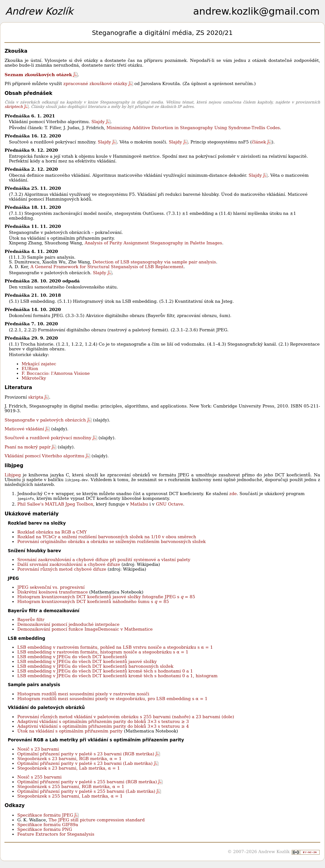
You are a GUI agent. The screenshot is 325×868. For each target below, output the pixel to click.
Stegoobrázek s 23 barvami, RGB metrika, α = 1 (69, 759)
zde (233, 494)
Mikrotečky (34, 378)
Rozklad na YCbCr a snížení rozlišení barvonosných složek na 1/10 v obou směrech (107, 537)
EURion (30, 369)
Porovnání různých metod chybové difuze (62, 569)
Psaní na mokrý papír (27, 447)
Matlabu (139, 504)
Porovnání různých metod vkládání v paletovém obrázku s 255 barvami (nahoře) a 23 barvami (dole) (126, 717)
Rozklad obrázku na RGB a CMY (52, 532)
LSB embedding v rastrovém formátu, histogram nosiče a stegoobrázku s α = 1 (103, 652)
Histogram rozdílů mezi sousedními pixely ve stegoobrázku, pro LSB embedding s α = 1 (112, 699)
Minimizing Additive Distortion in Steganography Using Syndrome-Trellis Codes (193, 128)
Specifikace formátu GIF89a (48, 825)
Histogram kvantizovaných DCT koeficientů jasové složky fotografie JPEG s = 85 (106, 597)
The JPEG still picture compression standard (97, 820)
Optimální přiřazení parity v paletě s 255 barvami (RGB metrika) (87, 782)
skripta (36, 397)
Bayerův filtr (31, 620)
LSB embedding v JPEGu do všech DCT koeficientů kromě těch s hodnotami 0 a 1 (105, 671)
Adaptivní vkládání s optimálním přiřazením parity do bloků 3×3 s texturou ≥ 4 (103, 726)
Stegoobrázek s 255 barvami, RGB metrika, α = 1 (71, 787)
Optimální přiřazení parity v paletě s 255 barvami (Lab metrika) (86, 791)
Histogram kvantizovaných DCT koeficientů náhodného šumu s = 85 (93, 602)
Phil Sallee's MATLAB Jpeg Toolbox (55, 504)
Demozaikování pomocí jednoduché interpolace (68, 624)
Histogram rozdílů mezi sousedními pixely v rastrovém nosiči (83, 694)
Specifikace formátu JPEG (45, 815)
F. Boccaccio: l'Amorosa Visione (56, 373)
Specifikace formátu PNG (45, 829)
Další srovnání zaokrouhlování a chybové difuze (69, 564)
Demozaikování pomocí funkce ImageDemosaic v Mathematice (85, 629)
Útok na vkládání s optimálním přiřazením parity (70, 731)
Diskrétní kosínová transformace (52, 592)
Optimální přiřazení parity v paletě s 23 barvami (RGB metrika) (86, 754)
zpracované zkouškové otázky (95, 84)
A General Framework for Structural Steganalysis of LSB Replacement (107, 267)
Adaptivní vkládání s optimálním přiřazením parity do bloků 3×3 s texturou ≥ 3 (103, 722)
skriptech (13, 107)
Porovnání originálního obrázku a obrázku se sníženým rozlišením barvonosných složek (111, 542)
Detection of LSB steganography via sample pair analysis (154, 262)
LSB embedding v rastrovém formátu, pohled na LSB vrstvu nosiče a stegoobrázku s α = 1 (115, 647)
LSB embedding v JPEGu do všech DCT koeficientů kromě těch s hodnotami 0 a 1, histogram (117, 676)
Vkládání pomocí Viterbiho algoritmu (44, 456)
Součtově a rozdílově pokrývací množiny (48, 438)
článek (259, 142)
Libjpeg (13, 475)
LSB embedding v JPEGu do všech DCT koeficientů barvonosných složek (95, 666)
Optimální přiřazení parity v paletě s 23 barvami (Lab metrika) (85, 763)
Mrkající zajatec (39, 364)
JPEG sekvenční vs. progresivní (51, 587)
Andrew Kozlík (39, 11)
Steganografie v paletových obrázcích (45, 420)
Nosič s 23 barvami (38, 749)
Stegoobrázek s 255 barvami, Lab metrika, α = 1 (70, 796)
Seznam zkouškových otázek (38, 75)
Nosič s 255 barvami (39, 777)
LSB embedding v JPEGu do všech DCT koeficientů (72, 657)
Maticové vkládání (24, 429)
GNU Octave (169, 504)
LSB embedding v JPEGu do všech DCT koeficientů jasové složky (87, 662)
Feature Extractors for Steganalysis (56, 834)
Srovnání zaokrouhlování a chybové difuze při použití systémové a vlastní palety (104, 560)
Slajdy (98, 122)
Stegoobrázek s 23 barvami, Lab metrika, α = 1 (68, 768)
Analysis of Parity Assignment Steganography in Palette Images (153, 243)
